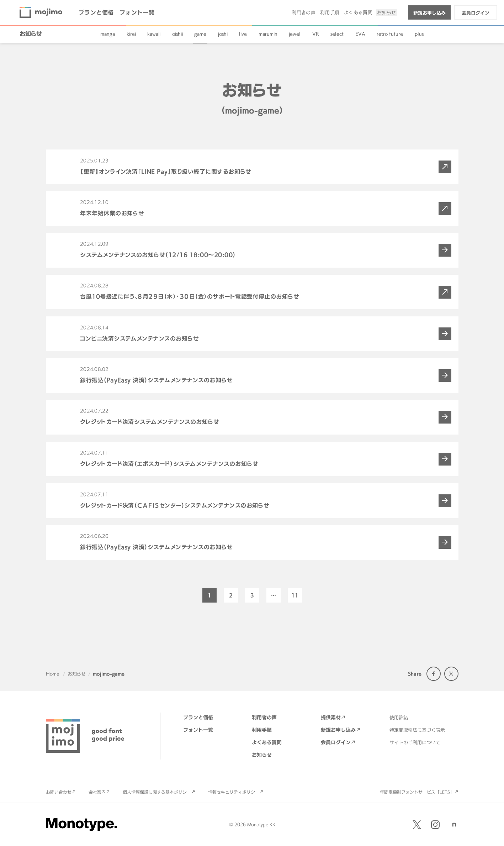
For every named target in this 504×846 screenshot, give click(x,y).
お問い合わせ (59, 792)
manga (108, 34)
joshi (223, 34)
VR (316, 34)
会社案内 (97, 792)
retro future (390, 34)
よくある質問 (358, 12)
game (200, 34)
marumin (268, 34)
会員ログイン (476, 13)
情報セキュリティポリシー (234, 792)
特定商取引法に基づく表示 (417, 730)
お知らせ (387, 12)
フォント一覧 (137, 12)
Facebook (434, 674)
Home (53, 674)
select (337, 34)
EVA (360, 34)
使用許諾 (399, 718)
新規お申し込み (429, 13)
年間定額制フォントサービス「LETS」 (417, 792)
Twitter (451, 674)
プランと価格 (96, 12)
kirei (131, 34)
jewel (295, 34)
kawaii (154, 34)
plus (419, 34)
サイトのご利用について (415, 742)
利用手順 (330, 12)
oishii (177, 34)
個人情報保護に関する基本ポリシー (157, 792)
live (243, 34)
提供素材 (331, 717)
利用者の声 (304, 12)
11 (295, 595)
